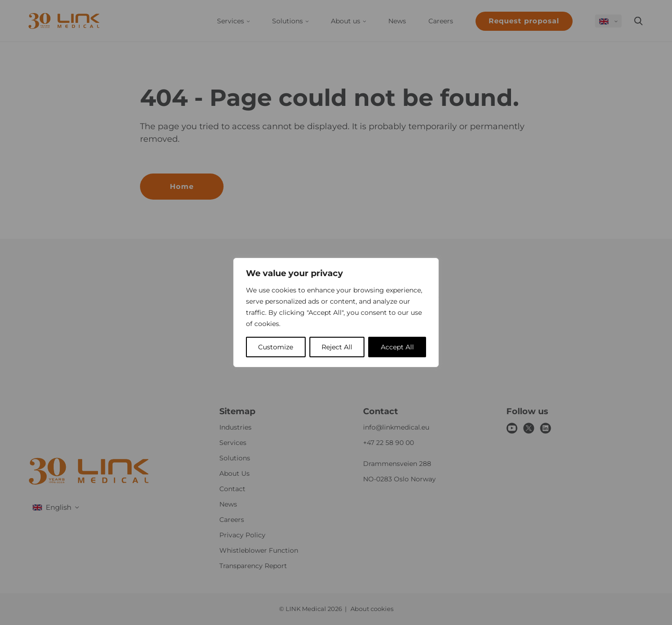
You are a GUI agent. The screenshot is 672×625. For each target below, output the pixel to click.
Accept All (397, 347)
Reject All (337, 347)
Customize (276, 347)
